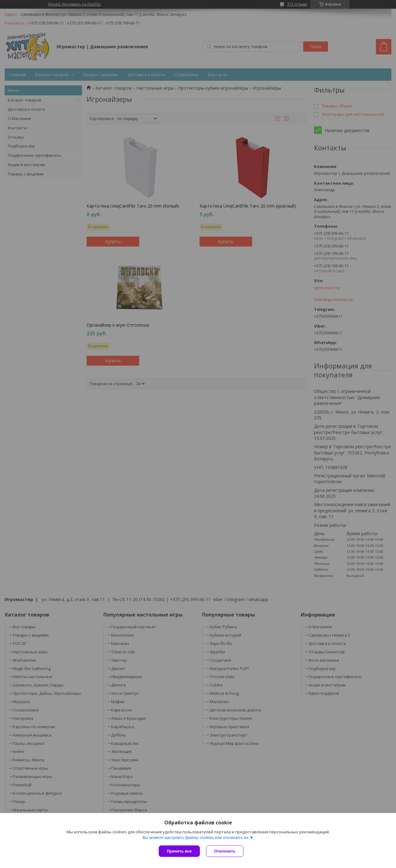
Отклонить (225, 851)
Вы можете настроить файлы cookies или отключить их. (196, 838)
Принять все (179, 851)
